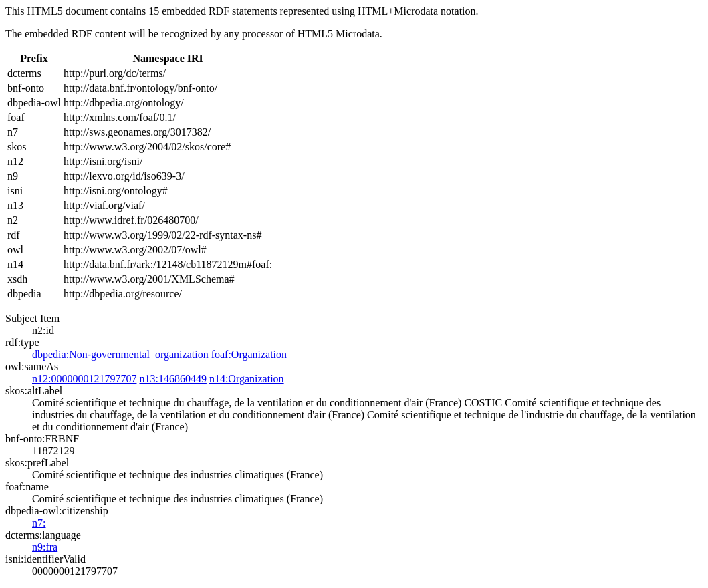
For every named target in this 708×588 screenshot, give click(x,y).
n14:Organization (247, 379)
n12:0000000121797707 (84, 379)
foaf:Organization (249, 354)
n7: (39, 523)
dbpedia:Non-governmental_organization (120, 354)
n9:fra (45, 547)
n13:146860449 (172, 379)
